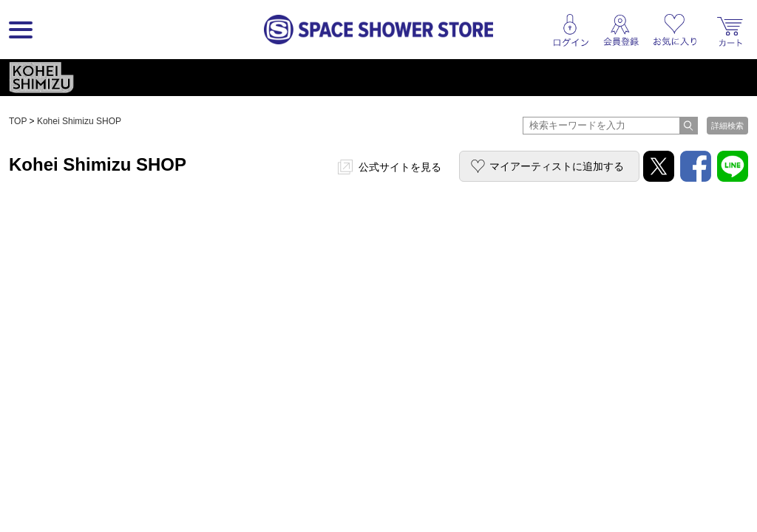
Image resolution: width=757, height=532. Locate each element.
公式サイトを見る (400, 167)
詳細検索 (727, 126)
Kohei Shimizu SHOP (79, 121)
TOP (18, 121)
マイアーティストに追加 (557, 166)
